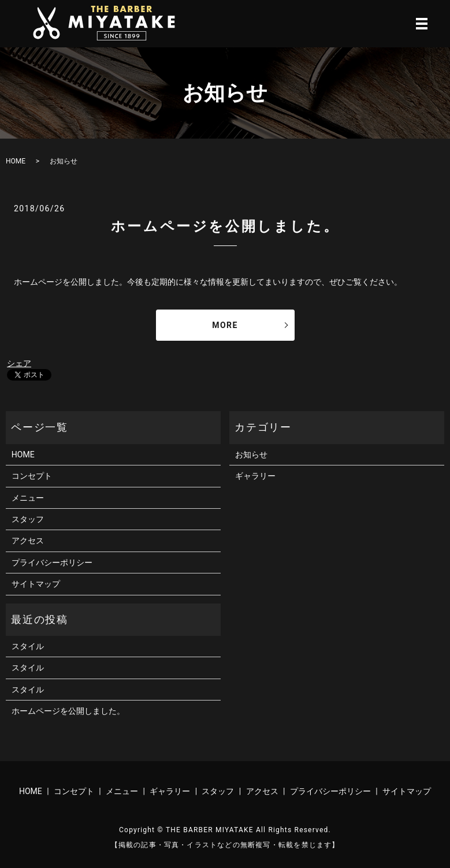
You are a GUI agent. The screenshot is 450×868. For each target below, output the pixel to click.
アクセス (28, 541)
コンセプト (32, 476)
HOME (16, 161)
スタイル (28, 646)
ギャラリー (255, 476)
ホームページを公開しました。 (225, 226)
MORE (225, 325)
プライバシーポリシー (52, 562)
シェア (19, 363)
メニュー (28, 498)
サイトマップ (36, 584)
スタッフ (28, 519)
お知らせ (251, 455)
